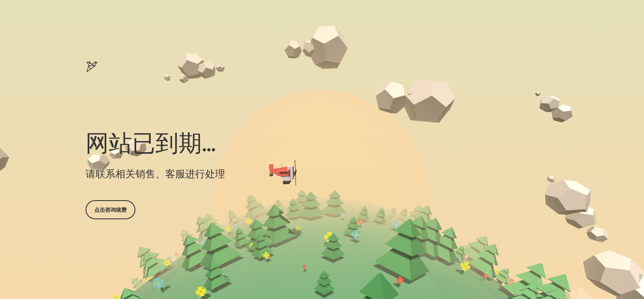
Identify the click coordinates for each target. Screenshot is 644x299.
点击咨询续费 (110, 210)
